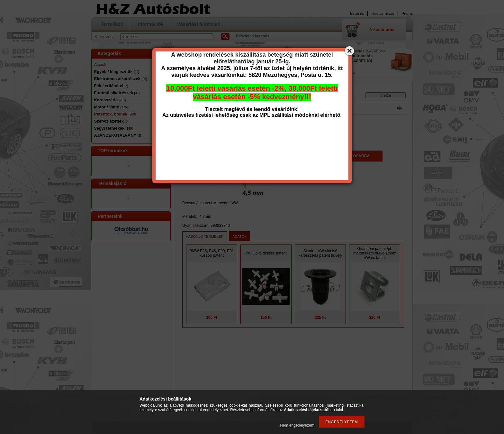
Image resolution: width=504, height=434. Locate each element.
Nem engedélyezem (297, 425)
